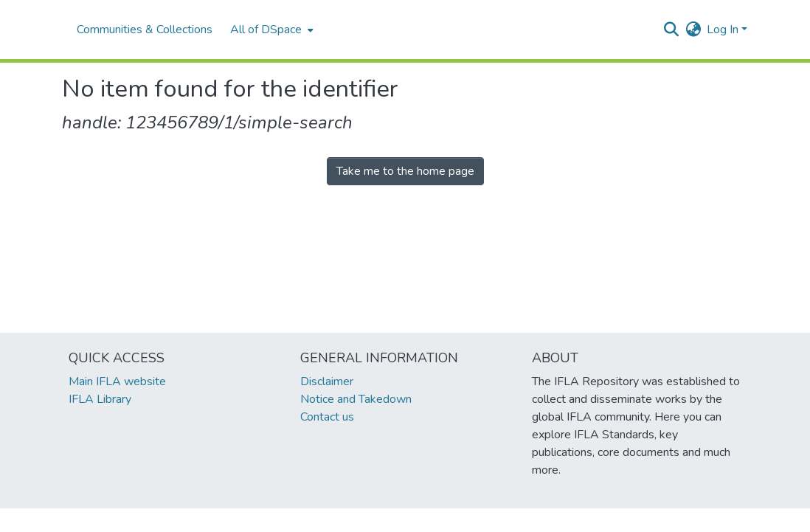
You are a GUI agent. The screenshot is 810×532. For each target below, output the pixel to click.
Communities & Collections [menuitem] (145, 30)
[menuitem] (270, 30)
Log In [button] (724, 30)
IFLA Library (100, 399)
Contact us (327, 417)
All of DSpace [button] (266, 30)
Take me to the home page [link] (405, 171)
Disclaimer (327, 381)
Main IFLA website (117, 381)
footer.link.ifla (340, 520)
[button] (671, 30)
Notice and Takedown (356, 399)
